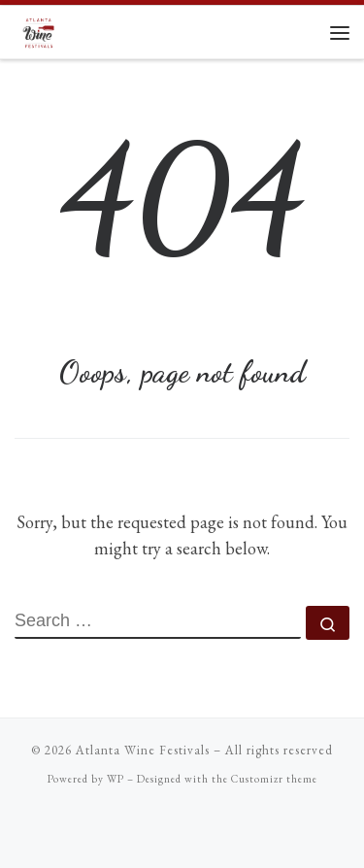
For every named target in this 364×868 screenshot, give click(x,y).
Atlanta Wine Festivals (143, 750)
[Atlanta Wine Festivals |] (39, 30)
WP (116, 779)
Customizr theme (274, 779)
